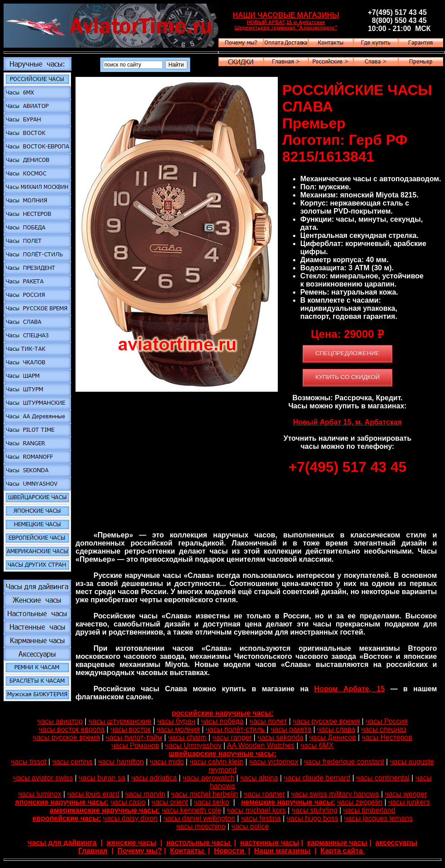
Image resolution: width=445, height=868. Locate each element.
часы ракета (291, 729)
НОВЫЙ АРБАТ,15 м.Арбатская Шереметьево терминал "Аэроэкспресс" (286, 25)
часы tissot (29, 762)
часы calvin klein (216, 762)
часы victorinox (274, 762)
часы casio (128, 802)
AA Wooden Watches (261, 745)
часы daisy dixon (130, 818)
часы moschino (201, 826)
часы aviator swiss (43, 778)
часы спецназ (384, 729)
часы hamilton (121, 762)
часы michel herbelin (205, 794)
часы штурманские (120, 721)
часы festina (261, 818)
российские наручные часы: (222, 713)
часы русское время (326, 721)
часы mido (167, 762)
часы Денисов (333, 737)
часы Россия (387, 721)
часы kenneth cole (191, 810)
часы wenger (406, 794)
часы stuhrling (315, 810)
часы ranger (232, 737)
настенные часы (269, 843)
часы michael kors (256, 810)
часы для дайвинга (62, 843)
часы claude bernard (317, 778)
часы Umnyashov (193, 745)
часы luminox (40, 794)
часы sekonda (280, 737)
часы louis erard (93, 794)
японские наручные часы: (62, 802)
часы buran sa (102, 778)
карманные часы (337, 843)
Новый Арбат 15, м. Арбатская (347, 422)
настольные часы (199, 843)
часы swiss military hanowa (335, 794)
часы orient (170, 802)
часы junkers (409, 802)
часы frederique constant (344, 762)
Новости (230, 851)
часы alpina (259, 778)
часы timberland (369, 810)
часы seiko (211, 802)
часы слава (336, 729)
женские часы (131, 843)
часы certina (72, 762)
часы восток (131, 729)
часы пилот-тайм (134, 737)
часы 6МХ (317, 745)
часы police (250, 826)
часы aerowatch (208, 778)
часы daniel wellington (199, 818)
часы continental (383, 778)
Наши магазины (282, 851)
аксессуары (396, 843)
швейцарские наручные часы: (222, 754)
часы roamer (264, 794)
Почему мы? (140, 851)
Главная (93, 851)
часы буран (176, 721)
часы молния (178, 729)
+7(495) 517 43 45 (347, 467)
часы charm (187, 737)
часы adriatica (154, 778)
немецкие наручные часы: (288, 802)
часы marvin (145, 794)
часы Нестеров (387, 737)
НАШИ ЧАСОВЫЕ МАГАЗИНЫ (286, 15)
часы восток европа (72, 729)
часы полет (268, 721)
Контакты (188, 851)
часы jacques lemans (378, 818)
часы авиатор (60, 721)
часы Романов (135, 745)
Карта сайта (343, 851)
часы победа (222, 721)
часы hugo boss (313, 818)
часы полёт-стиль (236, 729)
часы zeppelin (360, 802)
